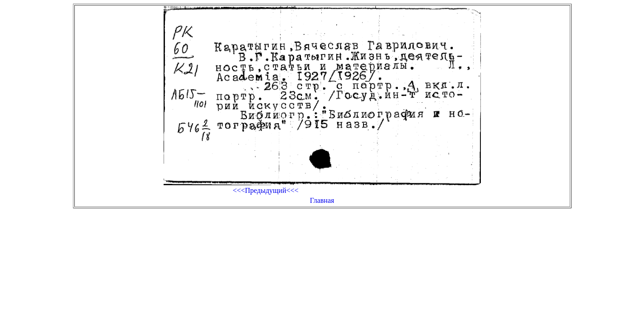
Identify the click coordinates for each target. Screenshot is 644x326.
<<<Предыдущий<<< (265, 190)
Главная (322, 200)
